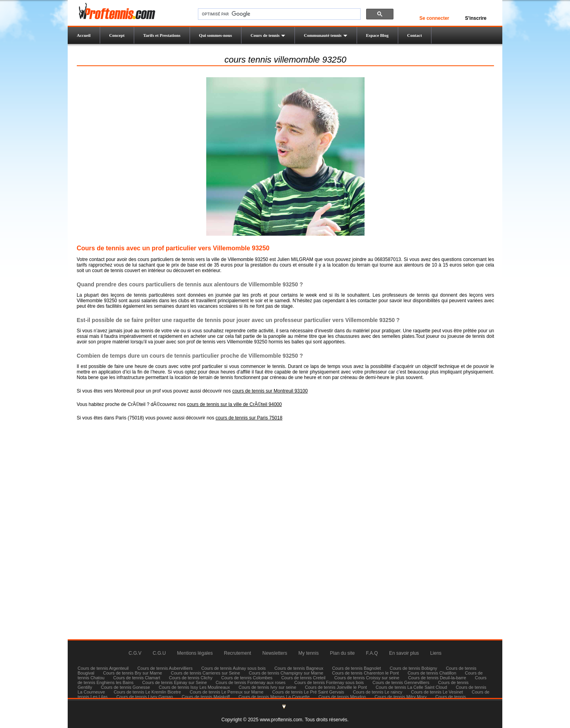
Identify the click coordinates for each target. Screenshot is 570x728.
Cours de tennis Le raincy (377, 692)
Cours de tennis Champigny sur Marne (286, 673)
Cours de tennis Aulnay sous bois (234, 668)
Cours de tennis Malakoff (206, 697)
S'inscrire (476, 18)
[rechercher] (278, 14)
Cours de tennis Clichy (191, 678)
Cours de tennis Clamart (137, 678)
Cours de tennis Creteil (303, 678)
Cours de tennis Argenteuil (103, 668)
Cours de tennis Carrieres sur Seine (206, 673)
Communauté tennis (326, 35)
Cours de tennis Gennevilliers (401, 682)
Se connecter (434, 18)
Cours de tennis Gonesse (125, 687)
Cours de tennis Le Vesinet (437, 692)
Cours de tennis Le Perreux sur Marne (226, 692)
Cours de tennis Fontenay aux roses (251, 682)
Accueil (84, 35)
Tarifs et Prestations (162, 35)
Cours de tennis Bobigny (413, 668)
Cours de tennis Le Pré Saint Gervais (308, 692)
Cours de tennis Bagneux (299, 668)
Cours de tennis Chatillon (432, 673)
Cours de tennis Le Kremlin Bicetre (147, 692)
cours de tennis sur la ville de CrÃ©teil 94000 (234, 404)
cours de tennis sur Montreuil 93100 (270, 391)
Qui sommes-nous (216, 35)
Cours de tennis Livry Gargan (145, 697)
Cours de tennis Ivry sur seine (268, 687)
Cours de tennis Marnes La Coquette (274, 697)
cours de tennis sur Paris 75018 (249, 418)
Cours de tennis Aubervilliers (165, 668)
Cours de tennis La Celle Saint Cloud (411, 687)
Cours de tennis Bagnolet (357, 668)
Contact (415, 35)
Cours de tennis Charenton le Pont (366, 673)
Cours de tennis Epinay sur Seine (174, 682)
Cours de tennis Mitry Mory (400, 697)
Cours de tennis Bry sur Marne (132, 673)
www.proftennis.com (281, 720)
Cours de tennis (268, 35)
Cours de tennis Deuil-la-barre (437, 678)
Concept (117, 35)
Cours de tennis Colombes (247, 678)
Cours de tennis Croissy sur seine (367, 678)
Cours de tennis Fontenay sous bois (329, 682)
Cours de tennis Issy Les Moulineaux (194, 687)
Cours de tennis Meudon (342, 697)
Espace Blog (377, 35)
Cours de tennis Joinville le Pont (336, 687)
